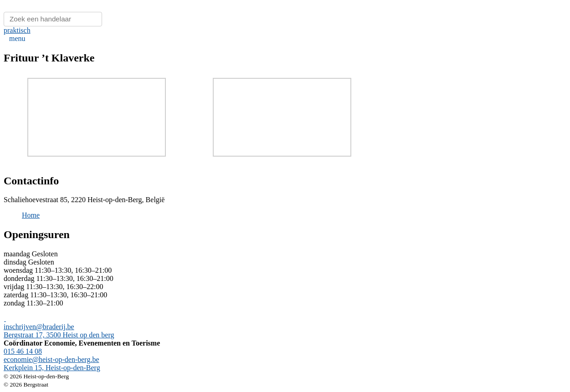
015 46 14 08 (23, 351)
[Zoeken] (53, 19)
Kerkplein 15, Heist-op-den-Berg (52, 368)
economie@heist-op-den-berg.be (51, 359)
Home (31, 215)
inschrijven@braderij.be (39, 327)
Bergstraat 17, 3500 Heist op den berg (59, 335)
